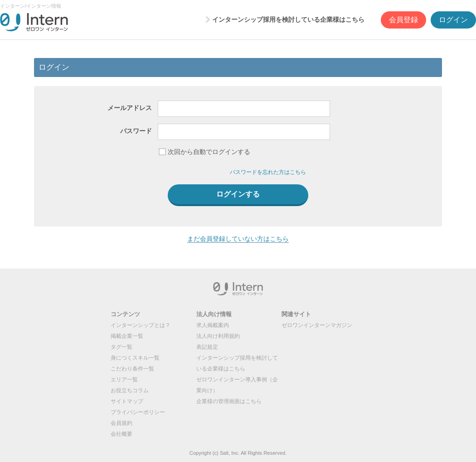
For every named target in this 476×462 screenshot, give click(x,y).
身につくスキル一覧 (135, 358)
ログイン (453, 20)
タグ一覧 (121, 347)
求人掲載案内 (213, 325)
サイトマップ (127, 401)
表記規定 (207, 347)
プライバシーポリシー (138, 412)
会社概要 (121, 434)
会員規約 (121, 423)
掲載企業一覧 (127, 336)
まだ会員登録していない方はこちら (238, 239)
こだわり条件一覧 (132, 369)
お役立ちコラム (130, 390)
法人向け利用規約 (218, 336)
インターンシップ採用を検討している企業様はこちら (288, 19)
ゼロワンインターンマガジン (317, 325)
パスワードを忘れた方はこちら (268, 172)
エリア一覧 (124, 380)
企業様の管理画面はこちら (229, 401)
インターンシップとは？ (141, 325)
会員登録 (403, 20)
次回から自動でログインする (209, 152)
